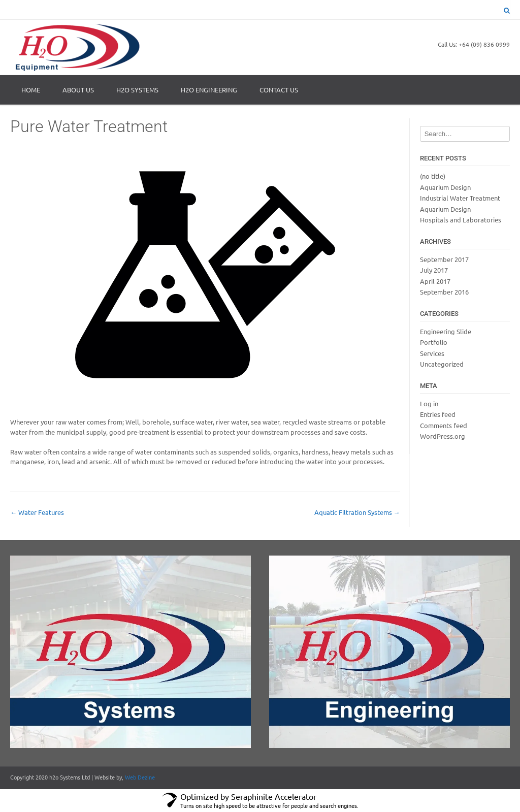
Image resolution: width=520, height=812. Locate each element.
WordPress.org (443, 436)
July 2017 (434, 270)
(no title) (433, 176)
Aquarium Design (445, 187)
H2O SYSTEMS (137, 90)
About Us (78, 90)
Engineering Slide (446, 331)
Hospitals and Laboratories (461, 220)
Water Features (37, 512)
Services (432, 353)
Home (31, 90)
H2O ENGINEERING (209, 90)
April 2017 (435, 281)
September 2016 (444, 292)
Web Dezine (140, 777)
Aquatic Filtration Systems (357, 512)
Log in (429, 403)
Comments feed (444, 425)
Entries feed (438, 414)
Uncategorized (442, 364)
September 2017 (444, 259)
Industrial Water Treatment (460, 198)
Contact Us (279, 90)
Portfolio (434, 342)
